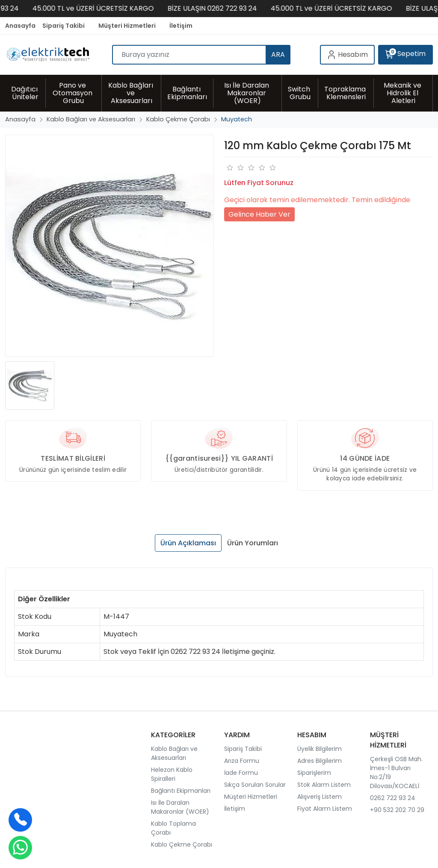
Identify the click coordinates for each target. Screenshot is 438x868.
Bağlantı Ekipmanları (181, 791)
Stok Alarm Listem (324, 785)
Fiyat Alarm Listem (325, 809)
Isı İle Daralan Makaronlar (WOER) (180, 807)
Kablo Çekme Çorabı (182, 844)
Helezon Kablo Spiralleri (172, 774)
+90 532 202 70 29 (397, 810)
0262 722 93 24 (393, 798)
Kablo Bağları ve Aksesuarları (174, 753)
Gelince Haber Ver (259, 214)
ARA (278, 54)
